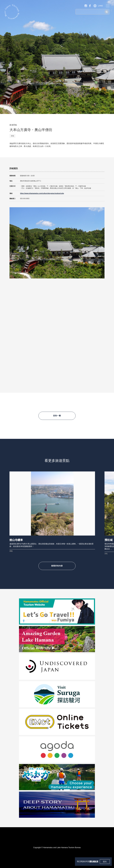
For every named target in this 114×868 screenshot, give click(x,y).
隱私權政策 (94, 861)
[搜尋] (107, 12)
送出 (105, 862)
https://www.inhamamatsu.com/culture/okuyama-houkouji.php (42, 193)
